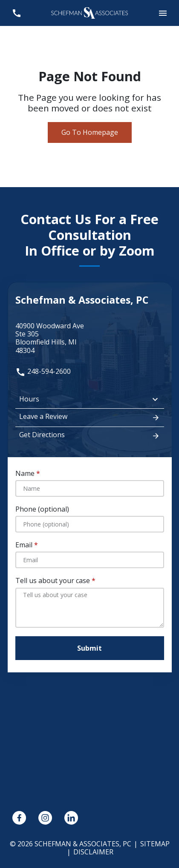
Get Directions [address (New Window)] (90, 435)
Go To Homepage (90, 132)
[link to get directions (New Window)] (90, 338)
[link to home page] (89, 12)
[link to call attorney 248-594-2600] (16, 13)
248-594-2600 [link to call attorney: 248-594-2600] (43, 371)
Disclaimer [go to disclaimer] (93, 852)
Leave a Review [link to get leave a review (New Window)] (90, 417)
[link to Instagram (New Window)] (45, 818)
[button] (163, 13)
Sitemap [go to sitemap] (155, 844)
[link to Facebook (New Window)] (19, 818)
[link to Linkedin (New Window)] (71, 818)
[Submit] (90, 648)
